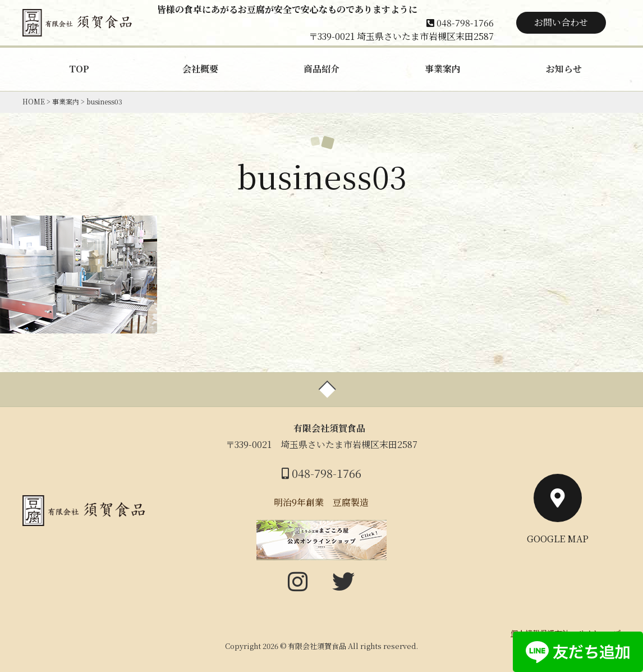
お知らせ (564, 69)
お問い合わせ (561, 22)
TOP (79, 69)
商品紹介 (321, 69)
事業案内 (443, 69)
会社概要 (200, 69)
